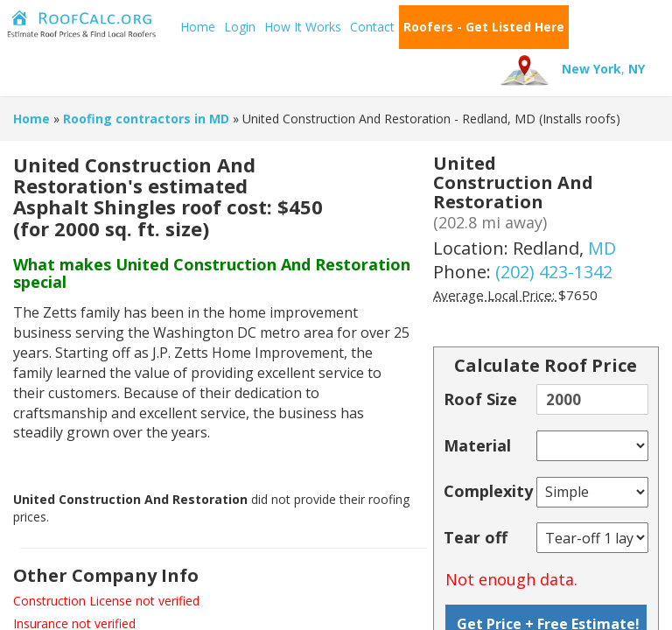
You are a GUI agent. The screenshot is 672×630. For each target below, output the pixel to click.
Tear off (476, 537)
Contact (372, 27)
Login (240, 27)
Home (198, 27)
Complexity (488, 491)
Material (477, 445)
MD (602, 248)
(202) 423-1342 (554, 272)
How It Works (303, 27)
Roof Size (480, 399)
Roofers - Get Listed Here (484, 27)
